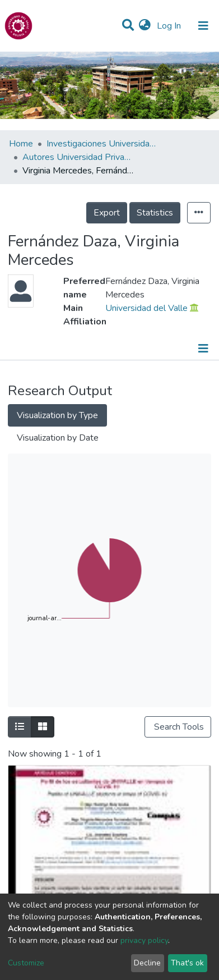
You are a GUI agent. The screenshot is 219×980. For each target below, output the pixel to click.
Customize (26, 963)
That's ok (187, 963)
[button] (145, 26)
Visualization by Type (57, 415)
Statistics (155, 213)
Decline (147, 963)
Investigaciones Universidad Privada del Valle (102, 144)
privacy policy (144, 940)
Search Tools (178, 727)
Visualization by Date (58, 438)
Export (107, 213)
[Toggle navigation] (203, 26)
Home (21, 144)
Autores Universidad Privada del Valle (78, 157)
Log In (170, 26)
